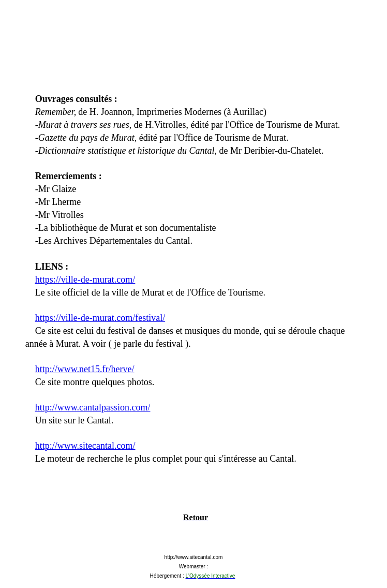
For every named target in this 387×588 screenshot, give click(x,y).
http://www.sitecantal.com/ (85, 446)
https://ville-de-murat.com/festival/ (100, 318)
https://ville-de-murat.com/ (85, 280)
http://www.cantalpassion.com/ (93, 407)
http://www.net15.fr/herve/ (85, 369)
